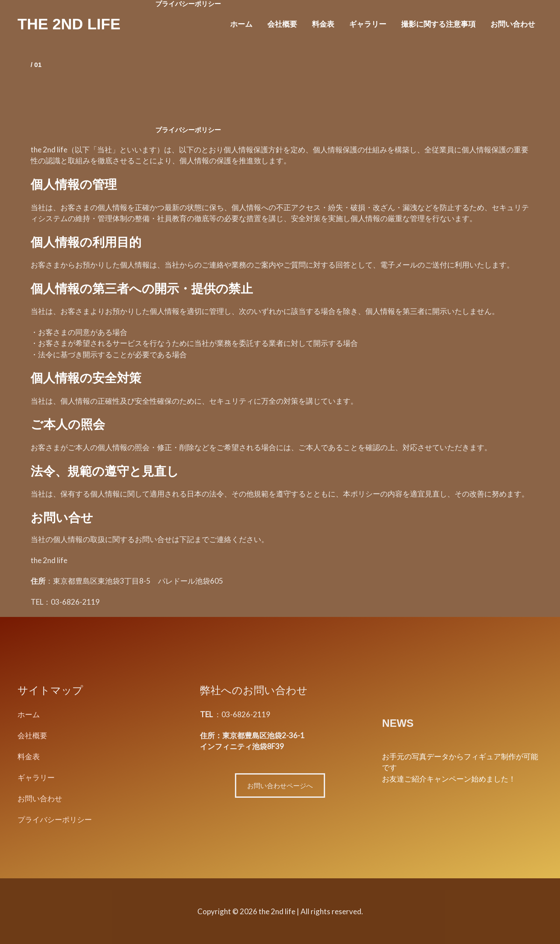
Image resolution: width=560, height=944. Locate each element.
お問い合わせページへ (280, 785)
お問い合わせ (513, 24)
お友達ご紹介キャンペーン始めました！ (449, 779)
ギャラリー (368, 24)
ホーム (241, 24)
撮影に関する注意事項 (438, 24)
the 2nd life (69, 24)
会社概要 (282, 24)
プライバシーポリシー (55, 819)
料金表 (323, 24)
